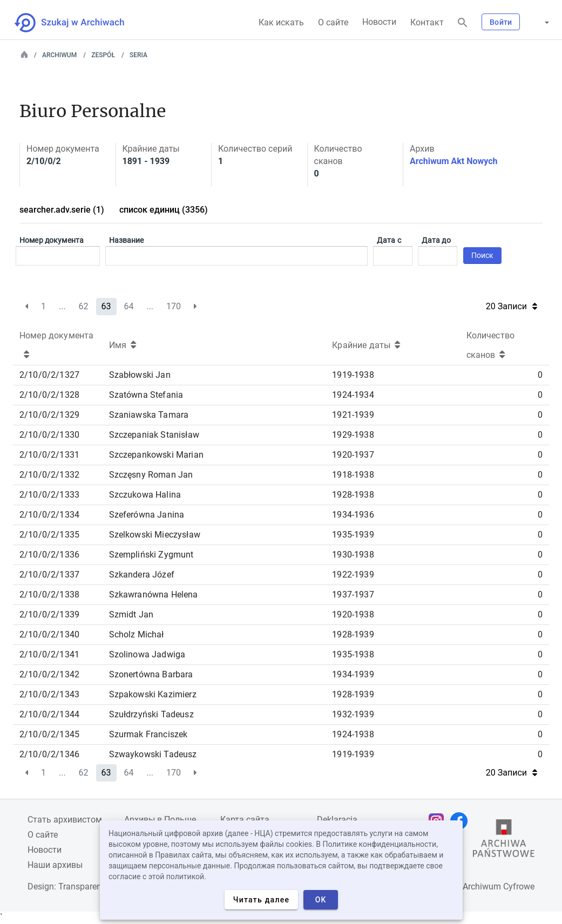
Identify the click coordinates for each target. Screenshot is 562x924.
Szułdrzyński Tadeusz (151, 714)
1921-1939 (353, 415)
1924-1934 (353, 395)
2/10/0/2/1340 (49, 634)
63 (106, 306)
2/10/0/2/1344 (49, 714)
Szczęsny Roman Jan (151, 475)
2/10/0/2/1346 (49, 754)
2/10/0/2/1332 (49, 475)
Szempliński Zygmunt (151, 555)
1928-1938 (353, 495)
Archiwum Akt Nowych (454, 161)
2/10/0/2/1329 (49, 415)
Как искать (281, 22)
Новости (379, 22)
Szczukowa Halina (145, 495)
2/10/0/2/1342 (49, 674)
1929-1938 (353, 435)
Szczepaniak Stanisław (154, 435)
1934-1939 (353, 674)
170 (174, 306)
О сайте (333, 22)
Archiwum (59, 55)
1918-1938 (353, 475)
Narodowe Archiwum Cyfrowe (478, 886)
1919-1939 (353, 754)
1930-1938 (353, 555)
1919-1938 (353, 375)
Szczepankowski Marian (156, 455)
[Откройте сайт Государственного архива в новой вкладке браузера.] (504, 841)
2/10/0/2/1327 (49, 375)
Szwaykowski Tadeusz (153, 754)
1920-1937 (353, 455)
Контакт (427, 22)
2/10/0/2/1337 (49, 575)
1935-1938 (353, 654)
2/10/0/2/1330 (49, 435)
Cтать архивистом (65, 820)
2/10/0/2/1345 (49, 734)
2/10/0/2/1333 (49, 495)
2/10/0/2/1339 (49, 614)
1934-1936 (353, 515)
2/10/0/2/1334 (49, 515)
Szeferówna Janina (147, 515)
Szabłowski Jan (140, 375)
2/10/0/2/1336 (49, 555)
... (62, 306)
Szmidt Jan (131, 614)
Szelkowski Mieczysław (155, 535)
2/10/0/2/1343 (49, 694)
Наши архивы (55, 865)
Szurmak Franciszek (148, 734)
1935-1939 (353, 535)
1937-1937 (353, 595)
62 (84, 306)
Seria (138, 55)
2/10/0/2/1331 (49, 455)
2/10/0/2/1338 (49, 595)
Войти (501, 22)
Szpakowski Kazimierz (153, 694)
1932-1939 (353, 714)
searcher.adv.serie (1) (62, 210)
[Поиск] (463, 23)
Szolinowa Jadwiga (147, 654)
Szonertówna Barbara (151, 674)
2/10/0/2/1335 (49, 535)
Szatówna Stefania (146, 395)
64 (128, 306)
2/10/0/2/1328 (49, 395)
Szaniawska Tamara (149, 415)
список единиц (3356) (164, 210)
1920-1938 (353, 614)
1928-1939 (353, 634)
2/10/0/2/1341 (49, 654)
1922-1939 (353, 575)
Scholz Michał (137, 634)
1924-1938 (353, 734)
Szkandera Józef (142, 575)
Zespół (103, 55)
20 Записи (512, 306)
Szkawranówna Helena (154, 595)
